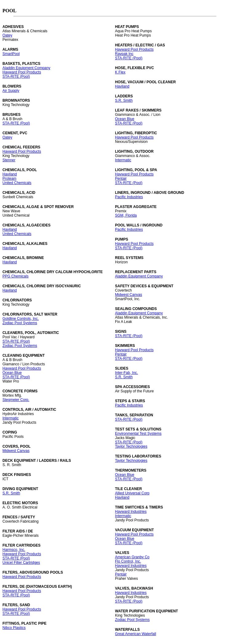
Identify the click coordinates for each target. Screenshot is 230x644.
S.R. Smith (11, 493)
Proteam (9, 179)
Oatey (7, 35)
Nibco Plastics (14, 628)
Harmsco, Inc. (14, 550)
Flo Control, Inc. (128, 561)
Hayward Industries (131, 512)
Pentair (121, 179)
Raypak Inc (124, 54)
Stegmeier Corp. (16, 400)
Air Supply (11, 91)
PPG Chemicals (16, 276)
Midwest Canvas (16, 451)
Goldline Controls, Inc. (21, 319)
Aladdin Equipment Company (26, 68)
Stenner (9, 160)
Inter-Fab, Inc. (127, 373)
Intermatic (11, 418)
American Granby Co (132, 557)
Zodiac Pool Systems (20, 323)
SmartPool (11, 54)
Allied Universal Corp (132, 493)
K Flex (120, 72)
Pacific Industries (129, 197)
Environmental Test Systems (138, 434)
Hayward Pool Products (22, 72)
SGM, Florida (126, 215)
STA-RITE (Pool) (16, 77)
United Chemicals (17, 183)
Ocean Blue (12, 373)
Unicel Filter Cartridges (21, 563)
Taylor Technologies (131, 446)
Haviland (10, 174)
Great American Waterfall (136, 634)
